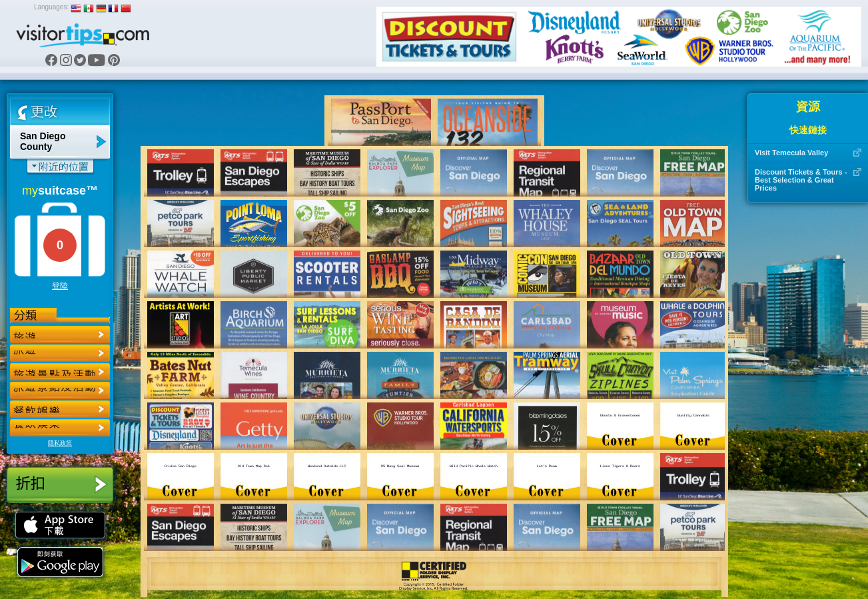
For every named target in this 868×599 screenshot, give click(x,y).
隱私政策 (60, 443)
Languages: (51, 7)
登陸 (60, 286)
